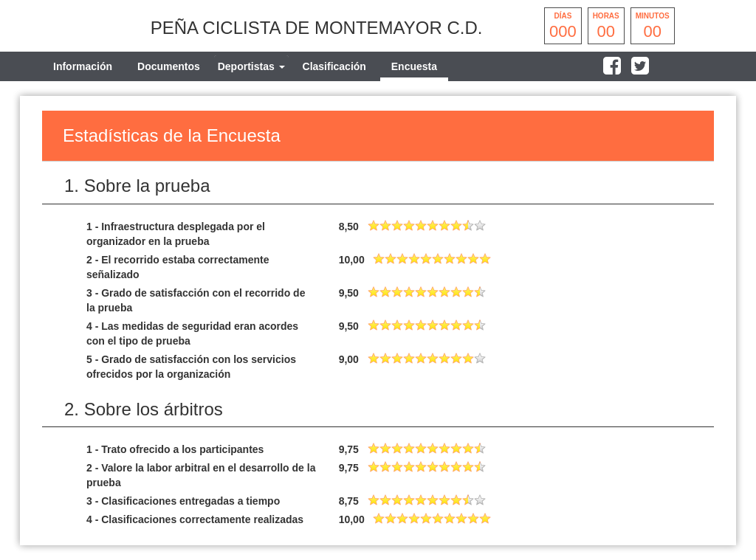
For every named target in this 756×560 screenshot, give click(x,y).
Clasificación (334, 66)
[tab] (251, 66)
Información (83, 66)
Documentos (169, 66)
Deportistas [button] (251, 66)
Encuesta (414, 66)
